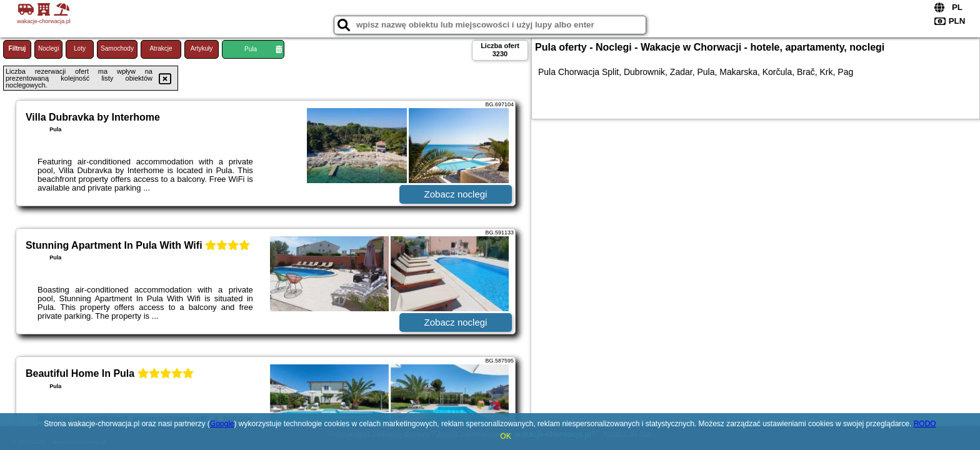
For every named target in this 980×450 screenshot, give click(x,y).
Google (222, 424)
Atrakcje (161, 48)
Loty (80, 48)
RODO (925, 424)
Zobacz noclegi (456, 194)
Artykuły (202, 48)
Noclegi (48, 48)
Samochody (117, 48)
